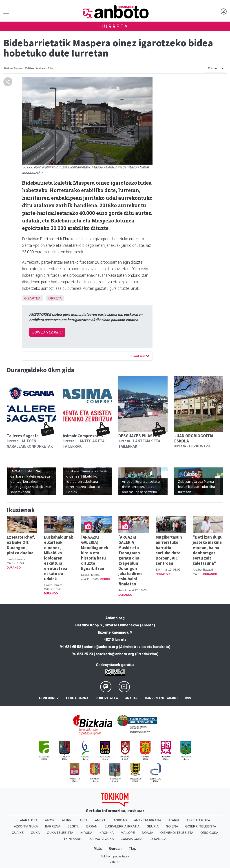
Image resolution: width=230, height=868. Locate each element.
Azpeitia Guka (198, 820)
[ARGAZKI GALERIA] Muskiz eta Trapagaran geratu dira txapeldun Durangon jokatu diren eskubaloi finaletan (130, 560)
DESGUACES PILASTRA (139, 436)
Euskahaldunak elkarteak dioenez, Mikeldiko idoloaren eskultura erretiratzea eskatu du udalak (59, 558)
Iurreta (115, 26)
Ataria (174, 820)
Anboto (120, 820)
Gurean (115, 849)
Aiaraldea (29, 820)
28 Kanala (158, 839)
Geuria (153, 826)
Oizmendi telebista (177, 833)
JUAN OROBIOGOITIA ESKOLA (194, 438)
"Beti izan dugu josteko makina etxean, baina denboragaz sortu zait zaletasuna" (208, 550)
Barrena (53, 826)
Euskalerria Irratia (122, 826)
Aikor (50, 820)
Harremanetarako (161, 698)
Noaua (148, 833)
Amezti (101, 820)
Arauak (131, 698)
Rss (188, 698)
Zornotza (163, 574)
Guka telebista (60, 833)
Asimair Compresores (83, 436)
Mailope (128, 833)
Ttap (133, 849)
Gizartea (32, 298)
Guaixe (18, 833)
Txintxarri (73, 839)
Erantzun (140, 356)
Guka (35, 833)
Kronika (107, 833)
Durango (14, 568)
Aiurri (67, 820)
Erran (92, 826)
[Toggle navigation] (6, 12)
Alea (84, 820)
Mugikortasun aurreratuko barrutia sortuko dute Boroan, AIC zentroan (169, 550)
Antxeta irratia (148, 820)
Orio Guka (209, 833)
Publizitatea (107, 698)
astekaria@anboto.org (115, 654)
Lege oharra (77, 698)
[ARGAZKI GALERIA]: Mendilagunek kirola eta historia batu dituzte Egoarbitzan (95, 553)
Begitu (73, 826)
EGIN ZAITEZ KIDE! (47, 332)
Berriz (105, 579)
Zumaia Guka (132, 839)
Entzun (212, 68)
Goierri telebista (201, 826)
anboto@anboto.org (101, 647)
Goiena (172, 826)
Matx (98, 849)
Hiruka (86, 833)
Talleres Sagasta (23, 436)
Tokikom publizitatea (115, 856)
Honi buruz (49, 698)
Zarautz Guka (102, 839)
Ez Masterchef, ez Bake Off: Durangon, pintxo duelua (21, 545)
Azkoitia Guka (26, 826)
